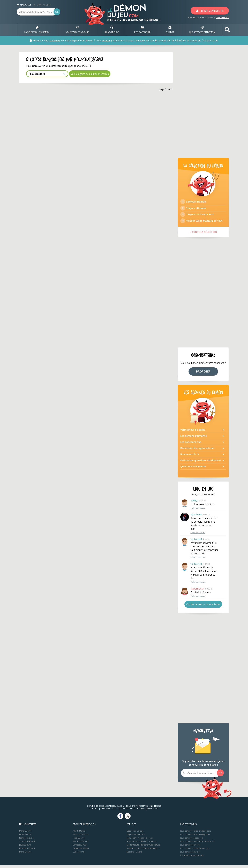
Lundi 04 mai (79, 855)
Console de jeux (146, 841)
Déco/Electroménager (148, 851)
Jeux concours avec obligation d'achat (197, 844)
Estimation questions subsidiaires (201, 463)
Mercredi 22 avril (27, 851)
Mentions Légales (110, 812)
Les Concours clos (191, 445)
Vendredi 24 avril (27, 844)
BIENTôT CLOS (112, 30)
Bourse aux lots (190, 457)
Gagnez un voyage (135, 834)
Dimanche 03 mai (81, 851)
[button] (227, 30)
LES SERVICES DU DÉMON (202, 30)
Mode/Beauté (133, 848)
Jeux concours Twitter (190, 855)
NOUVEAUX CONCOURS (77, 30)
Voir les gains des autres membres (90, 74)
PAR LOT (170, 30)
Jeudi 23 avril (25, 848)
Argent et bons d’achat (137, 844)
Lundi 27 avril (25, 837)
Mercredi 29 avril (81, 837)
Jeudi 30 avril (79, 841)
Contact (94, 812)
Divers (139, 855)
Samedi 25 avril (26, 841)
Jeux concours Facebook (191, 841)
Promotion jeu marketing (192, 858)
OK (57, 12)
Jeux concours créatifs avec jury (195, 851)
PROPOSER (203, 374)
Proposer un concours (133, 812)
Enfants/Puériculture (151, 848)
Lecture (130, 855)
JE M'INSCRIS (222, 17)
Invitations (131, 851)
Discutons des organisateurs (197, 451)
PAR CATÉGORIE (142, 30)
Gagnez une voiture (136, 837)
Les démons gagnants (193, 439)
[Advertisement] (203, 103)
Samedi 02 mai (80, 848)
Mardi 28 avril (25, 834)
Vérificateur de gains (193, 433)
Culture (153, 844)
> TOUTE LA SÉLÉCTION (203, 235)
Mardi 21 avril (25, 855)
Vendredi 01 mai (80, 844)
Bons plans (153, 812)
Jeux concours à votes (190, 848)
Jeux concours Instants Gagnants (195, 837)
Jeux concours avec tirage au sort (196, 834)
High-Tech (131, 841)
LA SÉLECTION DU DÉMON (37, 30)
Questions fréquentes (193, 469)
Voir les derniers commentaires (203, 607)
